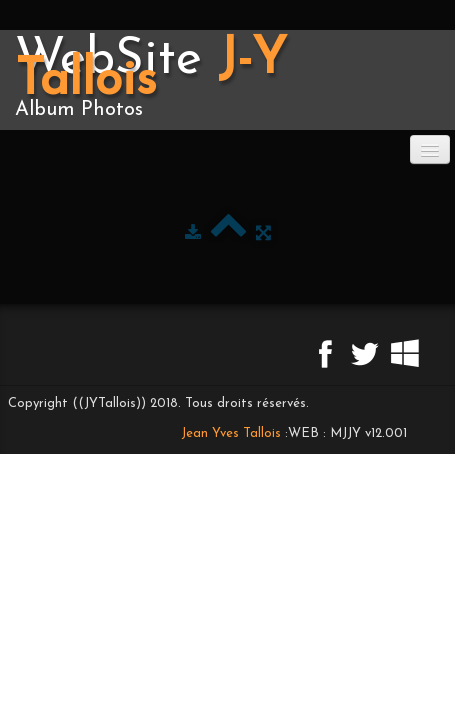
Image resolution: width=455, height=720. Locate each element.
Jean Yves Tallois (231, 433)
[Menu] (430, 149)
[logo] (227, 80)
